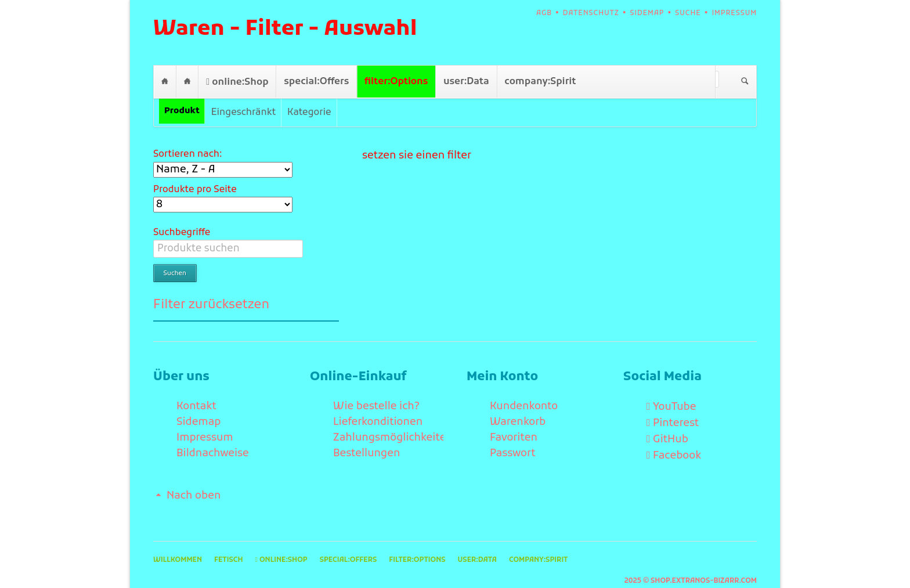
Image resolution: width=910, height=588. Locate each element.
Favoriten (514, 420)
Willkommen (165, 82)
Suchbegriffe (182, 233)
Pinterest (676, 405)
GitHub (671, 422)
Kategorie (309, 113)
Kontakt (196, 389)
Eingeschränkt (243, 113)
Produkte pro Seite (195, 190)
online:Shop (240, 82)
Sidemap (647, 13)
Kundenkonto (524, 389)
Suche (688, 13)
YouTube (675, 389)
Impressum (734, 13)
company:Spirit (540, 82)
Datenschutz (591, 13)
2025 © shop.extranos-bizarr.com (691, 563)
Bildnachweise (213, 436)
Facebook (677, 438)
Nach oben (194, 478)
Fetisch (187, 82)
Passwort (513, 436)
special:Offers (316, 82)
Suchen (745, 82)
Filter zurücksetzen (211, 287)
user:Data (466, 82)
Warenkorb (518, 404)
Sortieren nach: (187, 154)
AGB (544, 13)
